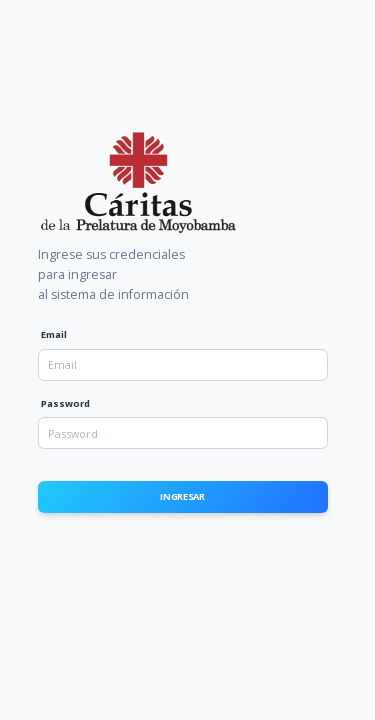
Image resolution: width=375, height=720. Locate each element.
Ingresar (182, 496)
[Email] (183, 365)
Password (65, 403)
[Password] (183, 433)
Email (54, 334)
